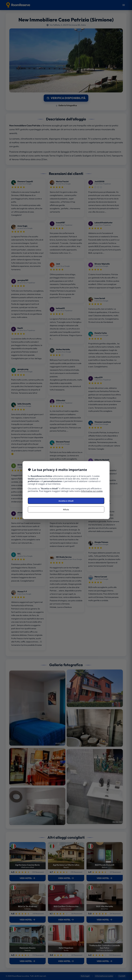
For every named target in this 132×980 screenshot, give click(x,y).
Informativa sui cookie (92, 491)
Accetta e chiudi (66, 501)
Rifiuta (66, 509)
